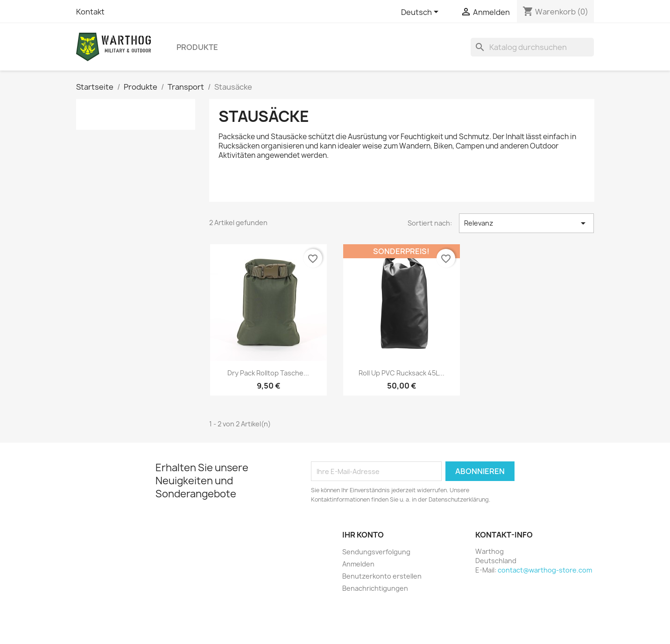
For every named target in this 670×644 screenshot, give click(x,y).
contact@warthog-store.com (545, 570)
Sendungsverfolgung (376, 552)
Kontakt (90, 12)
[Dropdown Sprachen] (421, 13)
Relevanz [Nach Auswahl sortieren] (526, 223)
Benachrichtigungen (375, 588)
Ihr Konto (363, 535)
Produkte (197, 47)
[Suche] (532, 47)
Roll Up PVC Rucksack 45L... (402, 373)
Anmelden (358, 564)
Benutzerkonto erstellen (382, 576)
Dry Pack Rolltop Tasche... (268, 373)
